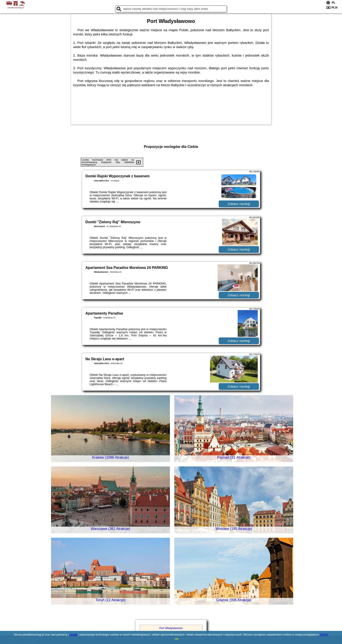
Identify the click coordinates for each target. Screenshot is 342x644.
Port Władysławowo (171, 628)
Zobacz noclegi (239, 204)
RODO (324, 635)
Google (73, 635)
